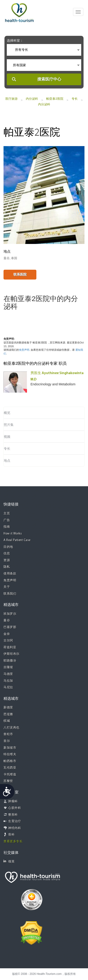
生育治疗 (15, 821)
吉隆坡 (8, 667)
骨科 (11, 835)
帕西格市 (10, 761)
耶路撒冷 (10, 661)
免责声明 (24, 350)
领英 (9, 861)
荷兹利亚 (10, 647)
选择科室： (15, 41)
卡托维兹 (10, 775)
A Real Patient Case (17, 540)
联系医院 (20, 274)
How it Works (13, 534)
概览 (7, 413)
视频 (7, 437)
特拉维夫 (10, 754)
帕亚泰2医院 (55, 99)
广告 (7, 520)
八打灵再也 (11, 728)
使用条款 (10, 574)
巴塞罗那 (10, 627)
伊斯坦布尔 (11, 654)
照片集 (9, 425)
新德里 (8, 708)
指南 (7, 527)
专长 (75, 99)
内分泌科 (32, 99)
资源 (7, 560)
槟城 (7, 721)
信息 (7, 554)
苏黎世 (8, 781)
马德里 (8, 674)
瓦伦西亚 (10, 768)
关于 (7, 587)
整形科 (13, 815)
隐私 (7, 567)
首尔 (7, 741)
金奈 (7, 634)
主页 (7, 514)
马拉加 (8, 681)
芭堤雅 (8, 714)
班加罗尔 (10, 614)
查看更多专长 (13, 842)
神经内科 (15, 828)
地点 (7, 461)
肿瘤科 (13, 801)
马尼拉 (8, 687)
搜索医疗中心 (49, 79)
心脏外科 (15, 808)
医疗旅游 (11, 99)
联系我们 (10, 594)
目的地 (8, 547)
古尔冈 (8, 641)
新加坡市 (10, 748)
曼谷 (7, 621)
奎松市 (8, 734)
